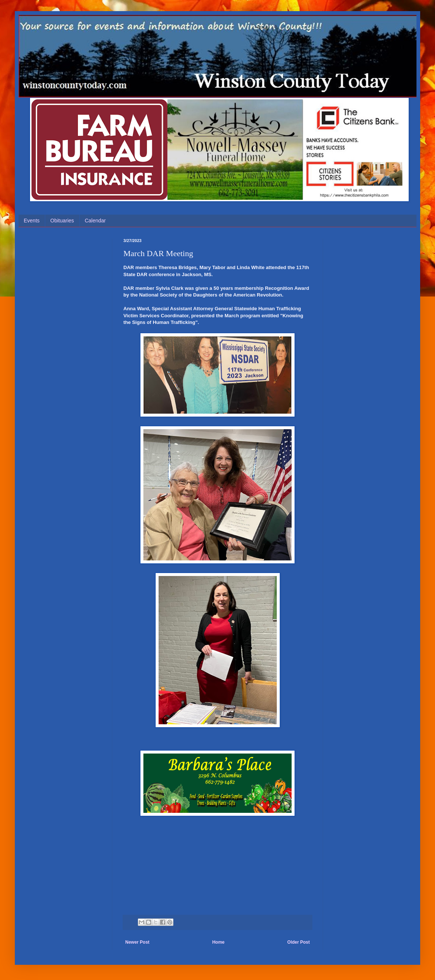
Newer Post (137, 942)
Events (32, 221)
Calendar (95, 221)
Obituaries (62, 221)
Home (218, 942)
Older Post (298, 942)
